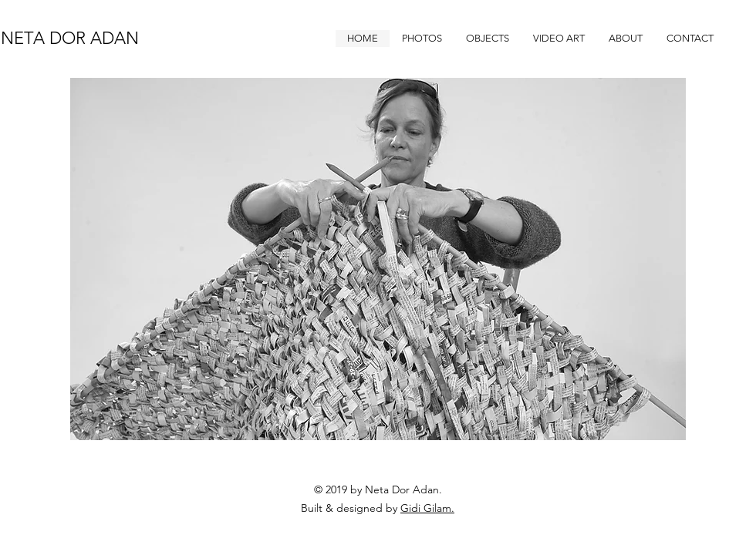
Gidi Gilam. (427, 508)
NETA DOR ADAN (70, 38)
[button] (422, 39)
